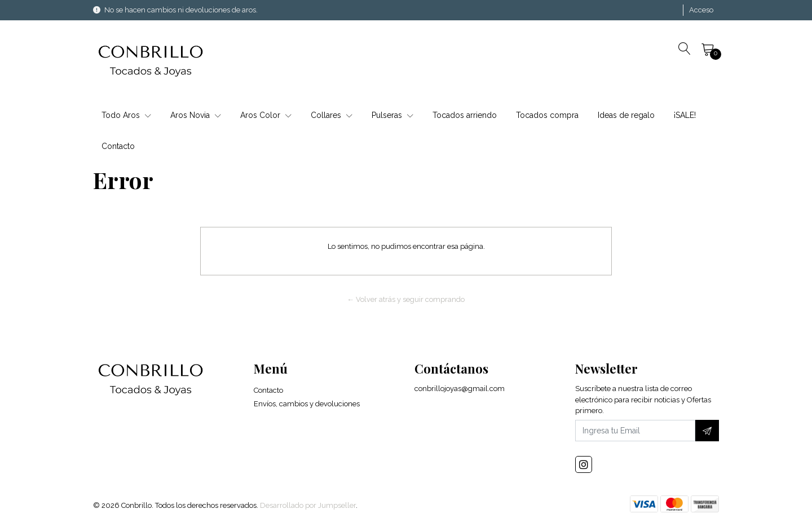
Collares (332, 115)
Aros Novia (196, 115)
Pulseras (392, 115)
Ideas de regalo (626, 115)
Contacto (118, 146)
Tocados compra (547, 115)
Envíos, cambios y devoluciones (307, 404)
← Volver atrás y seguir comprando (406, 299)
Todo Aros (126, 115)
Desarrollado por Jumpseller (308, 505)
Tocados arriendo (465, 115)
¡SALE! (685, 115)
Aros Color (266, 115)
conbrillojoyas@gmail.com (460, 389)
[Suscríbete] (707, 431)
